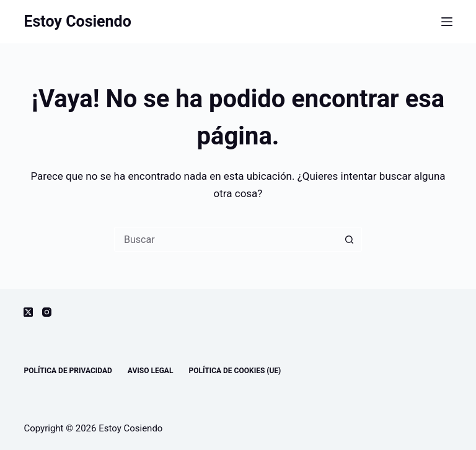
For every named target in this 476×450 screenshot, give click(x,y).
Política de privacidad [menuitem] (68, 371)
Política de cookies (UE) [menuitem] (235, 371)
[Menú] (447, 22)
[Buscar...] (226, 239)
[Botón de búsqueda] (350, 239)
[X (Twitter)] (28, 312)
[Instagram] (47, 312)
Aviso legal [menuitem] (151, 371)
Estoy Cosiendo (77, 21)
